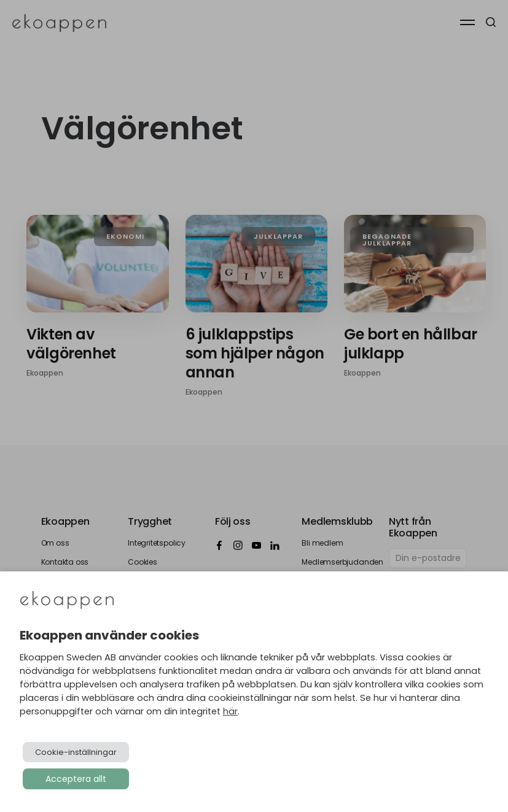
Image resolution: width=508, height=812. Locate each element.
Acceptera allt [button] (76, 779)
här (230, 711)
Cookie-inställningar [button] (76, 752)
